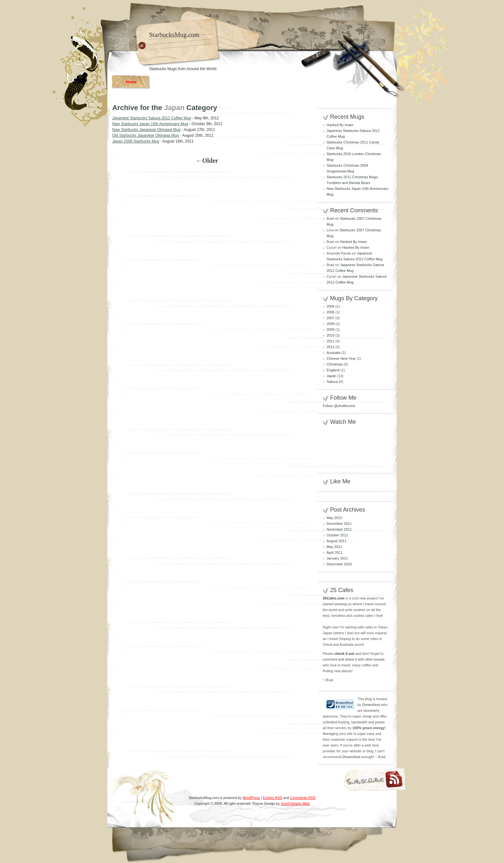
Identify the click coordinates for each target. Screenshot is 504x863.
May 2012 (334, 518)
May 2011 (334, 547)
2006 (330, 312)
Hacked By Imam (340, 125)
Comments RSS (303, 798)
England (333, 370)
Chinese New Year (341, 358)
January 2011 (337, 558)
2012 (330, 347)
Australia (333, 353)
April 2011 (335, 552)
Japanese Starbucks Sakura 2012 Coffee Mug (152, 118)
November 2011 (339, 529)
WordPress (251, 798)
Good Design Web (295, 803)
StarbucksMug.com (174, 35)
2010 (330, 335)
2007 (330, 318)
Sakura (332, 382)
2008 (330, 324)
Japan (331, 376)
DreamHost (371, 705)
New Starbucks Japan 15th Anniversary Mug (150, 124)
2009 (330, 329)
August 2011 (337, 541)
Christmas (335, 364)
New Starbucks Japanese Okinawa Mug (146, 130)
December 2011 (339, 524)
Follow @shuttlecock (339, 406)
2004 (330, 306)
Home (131, 82)
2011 (330, 341)
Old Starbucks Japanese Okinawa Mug (145, 135)
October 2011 (337, 535)
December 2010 (339, 564)
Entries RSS (273, 798)
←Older (207, 161)
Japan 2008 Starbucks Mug (136, 141)
